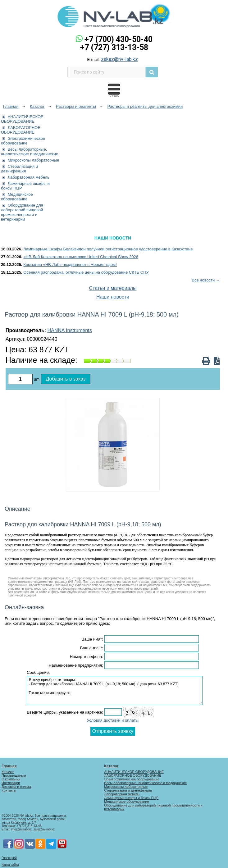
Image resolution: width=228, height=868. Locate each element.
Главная (9, 766)
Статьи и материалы (113, 288)
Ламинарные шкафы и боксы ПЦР (131, 798)
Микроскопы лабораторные (33, 160)
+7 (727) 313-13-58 (114, 47)
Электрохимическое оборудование (23, 141)
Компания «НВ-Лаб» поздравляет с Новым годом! (70, 265)
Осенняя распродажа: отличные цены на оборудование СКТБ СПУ (86, 272)
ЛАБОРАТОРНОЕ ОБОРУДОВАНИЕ (21, 130)
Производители (14, 775)
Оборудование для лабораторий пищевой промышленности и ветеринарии (22, 212)
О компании (11, 779)
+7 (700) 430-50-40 (119, 39)
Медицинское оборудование (17, 197)
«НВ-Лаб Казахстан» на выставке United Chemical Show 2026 (81, 257)
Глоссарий (9, 858)
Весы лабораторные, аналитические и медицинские (30, 152)
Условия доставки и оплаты (113, 720)
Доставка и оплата (16, 787)
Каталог (8, 772)
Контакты (9, 790)
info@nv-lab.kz (21, 829)
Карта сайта (10, 865)
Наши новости (113, 297)
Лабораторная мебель (29, 177)
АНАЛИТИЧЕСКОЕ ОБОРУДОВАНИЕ (22, 119)
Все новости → (206, 280)
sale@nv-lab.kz (44, 829)
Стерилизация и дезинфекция (19, 169)
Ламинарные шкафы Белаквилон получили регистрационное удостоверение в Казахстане (108, 249)
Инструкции (11, 783)
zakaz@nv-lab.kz (119, 59)
